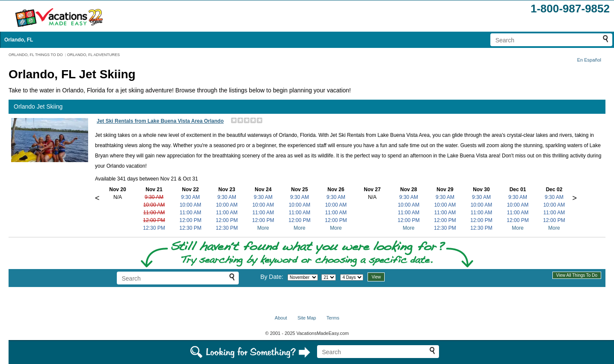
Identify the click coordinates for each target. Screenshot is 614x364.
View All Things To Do (577, 275)
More (263, 228)
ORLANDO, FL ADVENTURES (93, 55)
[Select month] (303, 277)
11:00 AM (154, 213)
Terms (333, 318)
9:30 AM (154, 197)
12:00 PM (154, 220)
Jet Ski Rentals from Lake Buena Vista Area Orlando (160, 121)
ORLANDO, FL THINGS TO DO (36, 55)
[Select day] (329, 277)
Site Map (307, 318)
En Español (589, 60)
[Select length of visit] (352, 277)
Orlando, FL (19, 40)
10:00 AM (154, 205)
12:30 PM (154, 228)
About (281, 318)
